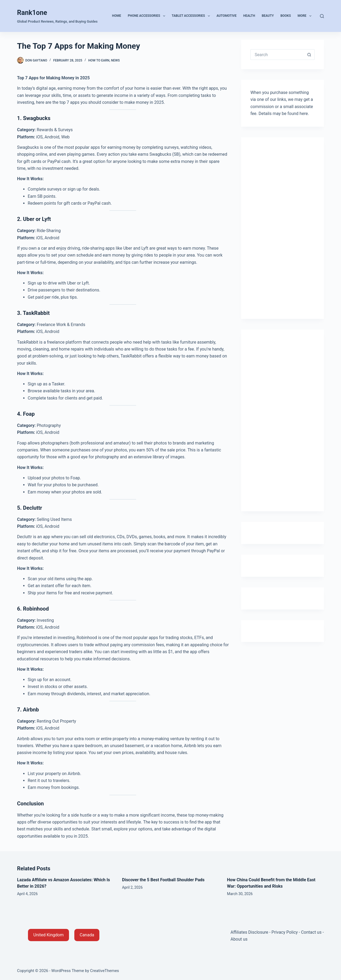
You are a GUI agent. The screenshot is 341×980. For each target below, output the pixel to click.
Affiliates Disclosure (249, 932)
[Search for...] (277, 55)
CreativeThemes (105, 971)
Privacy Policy (285, 932)
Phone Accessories (148, 16)
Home (117, 16)
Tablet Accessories (192, 16)
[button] (48, 935)
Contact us (311, 932)
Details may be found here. (284, 114)
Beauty (268, 16)
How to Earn (99, 60)
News (115, 60)
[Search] (322, 16)
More (306, 16)
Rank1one (32, 13)
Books (286, 16)
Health (249, 16)
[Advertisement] (283, 227)
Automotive (227, 16)
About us (239, 939)
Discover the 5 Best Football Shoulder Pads (163, 880)
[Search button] (309, 55)
